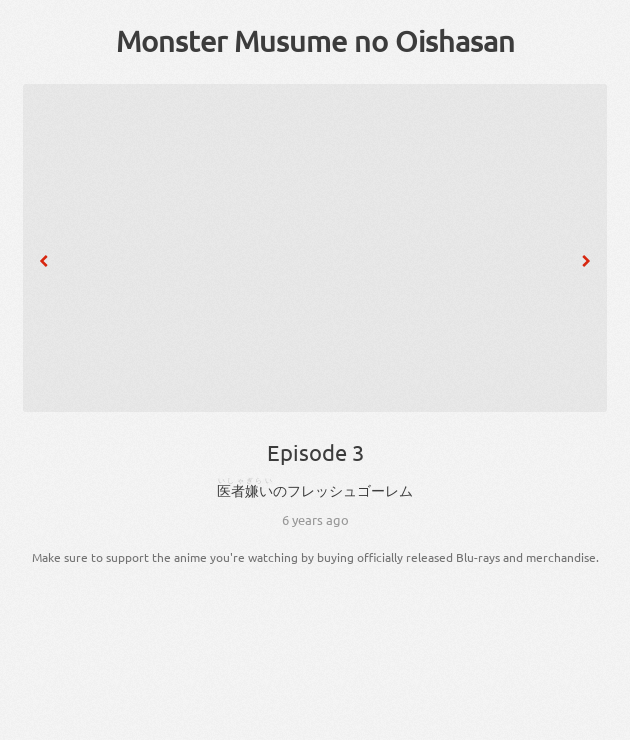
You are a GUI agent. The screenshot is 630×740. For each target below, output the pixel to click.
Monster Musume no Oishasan (315, 41)
